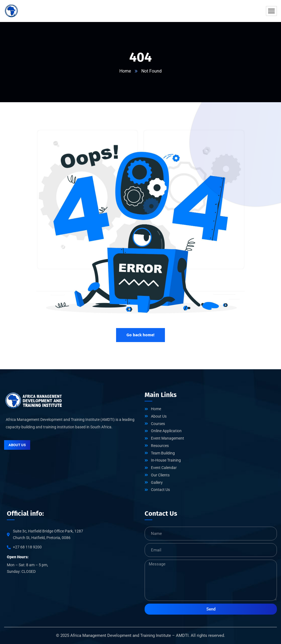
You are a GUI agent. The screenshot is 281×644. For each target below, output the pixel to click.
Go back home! (140, 335)
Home (125, 71)
